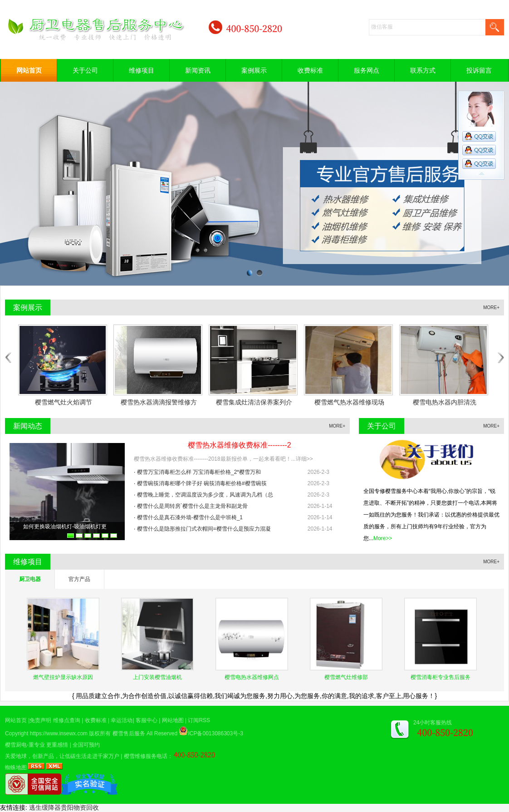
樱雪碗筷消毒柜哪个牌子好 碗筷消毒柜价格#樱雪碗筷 (202, 483)
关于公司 (85, 70)
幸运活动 (122, 720)
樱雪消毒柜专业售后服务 (440, 677)
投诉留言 (479, 70)
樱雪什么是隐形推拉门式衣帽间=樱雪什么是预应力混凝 (204, 529)
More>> (383, 538)
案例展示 (254, 70)
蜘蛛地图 (16, 768)
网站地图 (173, 720)
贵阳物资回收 (80, 807)
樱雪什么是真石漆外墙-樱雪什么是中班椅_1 (190, 517)
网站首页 (29, 70)
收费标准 (310, 70)
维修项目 (142, 70)
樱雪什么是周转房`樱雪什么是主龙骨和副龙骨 (192, 506)
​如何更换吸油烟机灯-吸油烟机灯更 (65, 527)
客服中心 (147, 720)
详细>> (304, 459)
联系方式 (423, 70)
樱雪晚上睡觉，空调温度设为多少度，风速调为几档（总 (205, 495)
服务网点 (367, 70)
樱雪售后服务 (129, 733)
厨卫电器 (30, 579)
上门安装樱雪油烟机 (157, 677)
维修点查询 (67, 720)
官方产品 (79, 579)
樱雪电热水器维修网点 (252, 677)
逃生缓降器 (45, 807)
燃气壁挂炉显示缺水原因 (63, 677)
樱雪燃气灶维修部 (346, 677)
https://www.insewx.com (59, 733)
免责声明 (40, 720)
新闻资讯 (198, 70)
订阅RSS (199, 720)
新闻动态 (28, 426)
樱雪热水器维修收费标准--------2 (240, 445)
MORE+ (491, 308)
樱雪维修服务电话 (146, 756)
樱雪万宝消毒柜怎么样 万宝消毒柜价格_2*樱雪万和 (199, 472)
